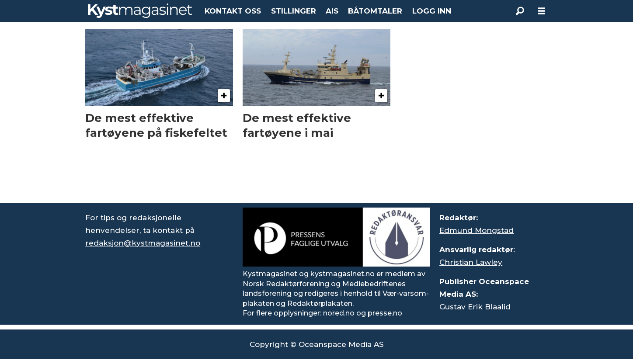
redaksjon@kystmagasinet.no (143, 243)
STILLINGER (294, 11)
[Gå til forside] (140, 11)
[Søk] (520, 11)
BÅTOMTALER (375, 11)
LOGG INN (432, 11)
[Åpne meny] (542, 11)
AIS (332, 11)
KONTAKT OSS (233, 11)
